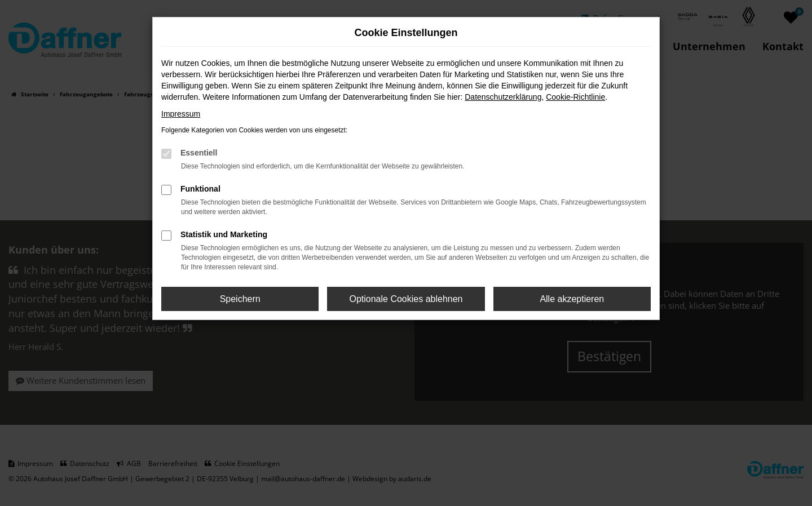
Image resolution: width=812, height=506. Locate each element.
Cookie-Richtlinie (575, 97)
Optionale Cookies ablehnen (406, 299)
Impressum (181, 114)
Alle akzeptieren (572, 299)
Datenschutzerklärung (503, 97)
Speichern (240, 299)
